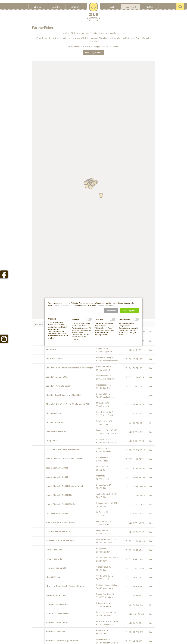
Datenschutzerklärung (106, 306)
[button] (111, 311)
